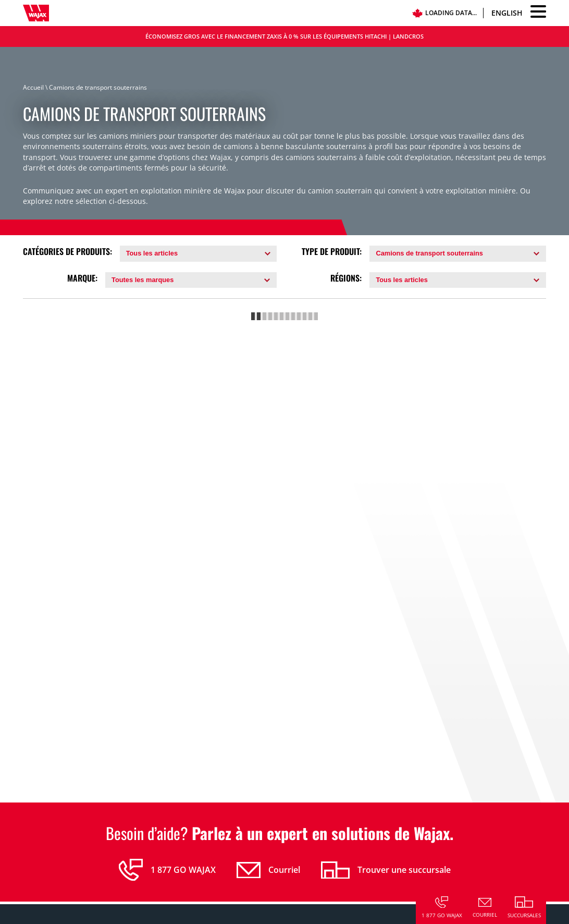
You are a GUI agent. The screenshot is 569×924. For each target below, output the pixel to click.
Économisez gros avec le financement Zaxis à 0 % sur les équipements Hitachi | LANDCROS (284, 36)
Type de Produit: (332, 252)
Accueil (33, 87)
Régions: (346, 278)
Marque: (82, 278)
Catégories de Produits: (67, 252)
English (507, 13)
